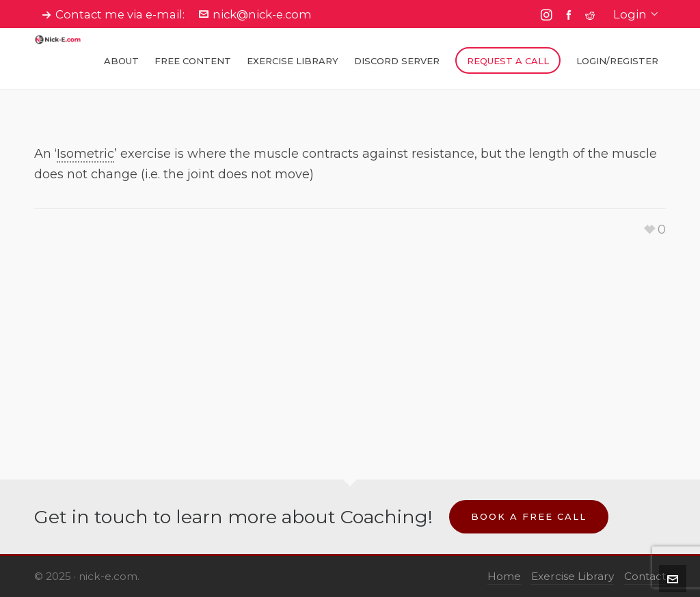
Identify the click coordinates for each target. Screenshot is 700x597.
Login (636, 14)
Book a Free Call (529, 516)
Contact (645, 576)
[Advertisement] (350, 336)
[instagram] (549, 15)
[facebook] (571, 15)
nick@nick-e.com (255, 14)
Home (504, 576)
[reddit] (592, 15)
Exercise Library (573, 576)
